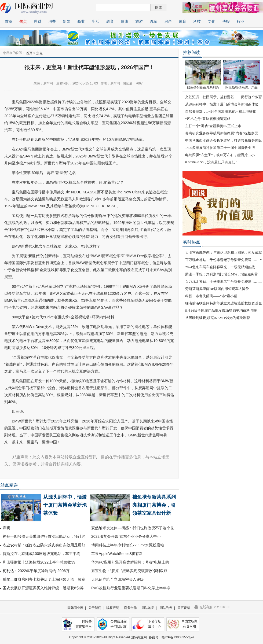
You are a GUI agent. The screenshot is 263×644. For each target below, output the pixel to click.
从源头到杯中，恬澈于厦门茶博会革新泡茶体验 (65, 505)
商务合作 (130, 608)
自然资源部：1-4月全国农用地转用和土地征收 (221, 111)
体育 (182, 22)
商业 (81, 22)
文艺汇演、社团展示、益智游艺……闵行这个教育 (224, 97)
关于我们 (95, 608)
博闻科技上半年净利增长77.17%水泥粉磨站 (128, 545)
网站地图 (148, 608)
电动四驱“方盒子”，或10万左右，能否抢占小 (220, 155)
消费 (52, 22)
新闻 (67, 22)
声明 (6, 528)
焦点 (23, 22)
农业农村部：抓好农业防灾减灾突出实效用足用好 (44, 545)
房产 (168, 22)
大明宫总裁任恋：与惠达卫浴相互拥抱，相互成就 (224, 253)
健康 (125, 22)
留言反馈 (184, 608)
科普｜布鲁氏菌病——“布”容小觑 (211, 296)
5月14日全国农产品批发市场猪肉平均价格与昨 (221, 310)
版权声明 (113, 608)
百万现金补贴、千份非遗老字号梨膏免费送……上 (224, 260)
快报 (226, 22)
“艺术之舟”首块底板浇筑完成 (208, 119)
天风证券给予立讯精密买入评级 (118, 579)
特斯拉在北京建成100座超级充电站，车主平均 (41, 554)
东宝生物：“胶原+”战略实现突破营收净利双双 (129, 571)
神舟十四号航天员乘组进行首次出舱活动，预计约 (44, 536)
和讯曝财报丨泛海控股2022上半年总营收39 (39, 562)
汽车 (154, 22)
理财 (38, 22)
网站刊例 (166, 608)
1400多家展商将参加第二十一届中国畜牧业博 (220, 148)
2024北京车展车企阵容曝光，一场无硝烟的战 (220, 267)
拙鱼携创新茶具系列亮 (203, 87)
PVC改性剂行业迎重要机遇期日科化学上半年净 (131, 588)
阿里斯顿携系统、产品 (242, 87)
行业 (240, 22)
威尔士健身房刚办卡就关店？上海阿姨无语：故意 (44, 579)
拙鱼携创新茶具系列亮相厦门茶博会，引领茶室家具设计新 (154, 505)
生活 (96, 22)
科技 (197, 22)
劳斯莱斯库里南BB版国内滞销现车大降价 (217, 289)
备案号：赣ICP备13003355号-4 (171, 637)
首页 (9, 22)
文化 (211, 22)
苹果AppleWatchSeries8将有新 (117, 554)
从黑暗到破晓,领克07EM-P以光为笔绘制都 (218, 318)
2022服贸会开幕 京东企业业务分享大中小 (126, 536)
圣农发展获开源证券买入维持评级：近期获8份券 (43, 588)
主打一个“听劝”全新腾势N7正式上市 (213, 126)
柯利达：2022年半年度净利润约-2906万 (36, 571)
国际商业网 (75, 608)
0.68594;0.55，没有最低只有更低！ (212, 162)
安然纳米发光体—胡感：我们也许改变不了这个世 (133, 528)
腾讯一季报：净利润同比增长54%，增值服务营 (222, 274)
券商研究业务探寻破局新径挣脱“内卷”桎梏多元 (222, 133)
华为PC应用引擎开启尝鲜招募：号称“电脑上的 (130, 562)
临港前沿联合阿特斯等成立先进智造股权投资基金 (224, 303)
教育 (110, 22)
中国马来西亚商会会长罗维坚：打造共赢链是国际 (224, 140)
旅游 (139, 22)
